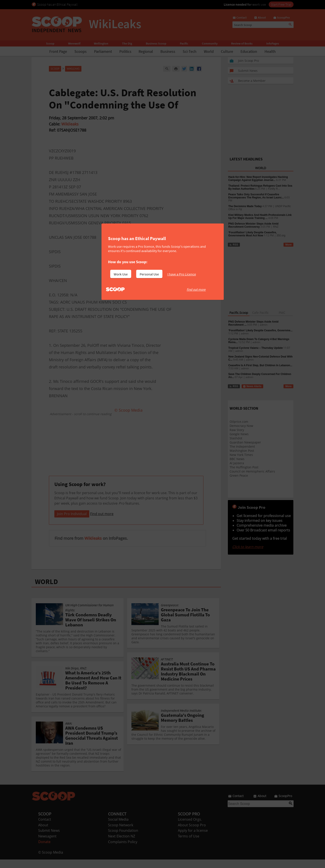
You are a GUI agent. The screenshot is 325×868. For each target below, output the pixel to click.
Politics (125, 51)
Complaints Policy (123, 850)
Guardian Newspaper (245, 442)
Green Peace (239, 475)
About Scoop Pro (192, 834)
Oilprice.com (239, 422)
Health (270, 51)
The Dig (127, 43)
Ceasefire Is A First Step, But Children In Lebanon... (260, 365)
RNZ (276, 227)
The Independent (242, 446)
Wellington (101, 43)
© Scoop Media (51, 861)
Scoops (81, 51)
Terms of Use (189, 845)
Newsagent (47, 845)
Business (168, 51)
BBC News (237, 459)
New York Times (241, 455)
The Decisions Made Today (245, 206)
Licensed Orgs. (190, 828)
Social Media (118, 828)
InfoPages (273, 43)
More (288, 245)
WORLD (46, 590)
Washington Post (242, 451)
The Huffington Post (244, 467)
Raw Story (237, 430)
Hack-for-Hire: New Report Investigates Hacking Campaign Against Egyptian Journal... (258, 179)
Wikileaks (70, 124)
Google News (239, 434)
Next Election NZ (122, 845)
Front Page (58, 51)
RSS (234, 245)
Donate (44, 850)
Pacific (184, 43)
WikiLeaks (73, 69)
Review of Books (242, 43)
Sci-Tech (190, 51)
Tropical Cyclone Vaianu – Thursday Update (255, 348)
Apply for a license (193, 839)
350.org (281, 235)
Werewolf (74, 43)
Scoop (50, 43)
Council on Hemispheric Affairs (252, 471)
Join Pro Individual (72, 522)
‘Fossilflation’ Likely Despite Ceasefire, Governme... (260, 330)
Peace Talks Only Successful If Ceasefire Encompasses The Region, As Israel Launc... (256, 196)
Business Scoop (156, 43)
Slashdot (236, 438)
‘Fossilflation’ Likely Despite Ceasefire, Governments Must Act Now (252, 234)
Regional (146, 51)
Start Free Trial (281, 4)
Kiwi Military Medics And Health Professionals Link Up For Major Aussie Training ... (260, 217)
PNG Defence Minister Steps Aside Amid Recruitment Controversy (253, 225)
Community (210, 43)
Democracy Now (241, 426)
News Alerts (252, 386)
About (43, 834)
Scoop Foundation (123, 839)
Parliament (103, 51)
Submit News (49, 839)
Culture (227, 51)
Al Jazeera (237, 463)
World (209, 51)
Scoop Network (121, 834)
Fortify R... (274, 189)
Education (249, 51)
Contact (45, 828)
